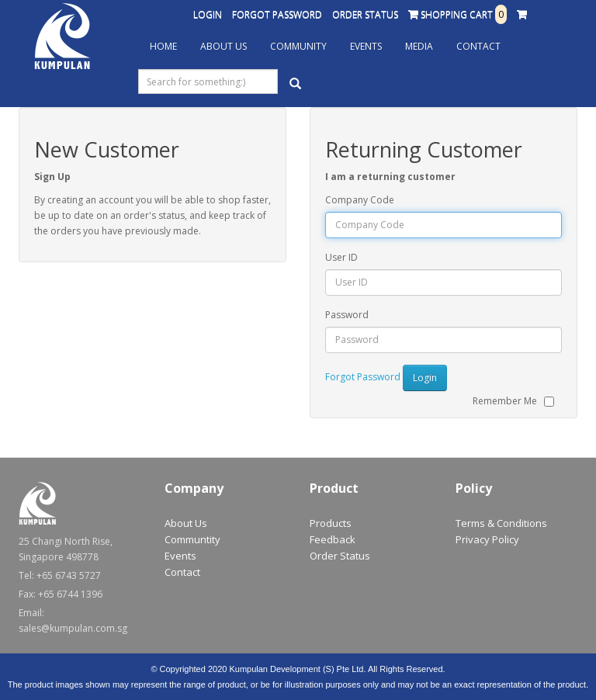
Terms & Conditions (501, 523)
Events (366, 46)
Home (163, 46)
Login (208, 14)
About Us (223, 46)
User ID (341, 257)
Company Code (360, 200)
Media (419, 46)
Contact (478, 46)
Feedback (333, 539)
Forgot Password (277, 14)
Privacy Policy (487, 539)
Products (331, 523)
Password (347, 315)
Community (298, 46)
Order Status (365, 14)
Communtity (192, 539)
